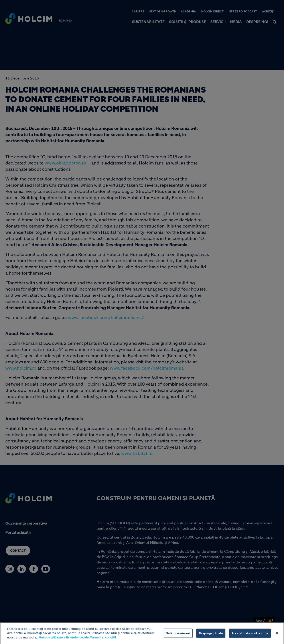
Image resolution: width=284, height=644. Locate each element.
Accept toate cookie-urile (250, 635)
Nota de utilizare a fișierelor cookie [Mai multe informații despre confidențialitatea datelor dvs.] (64, 639)
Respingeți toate (211, 635)
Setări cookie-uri (178, 635)
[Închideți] (277, 635)
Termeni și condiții (103, 639)
